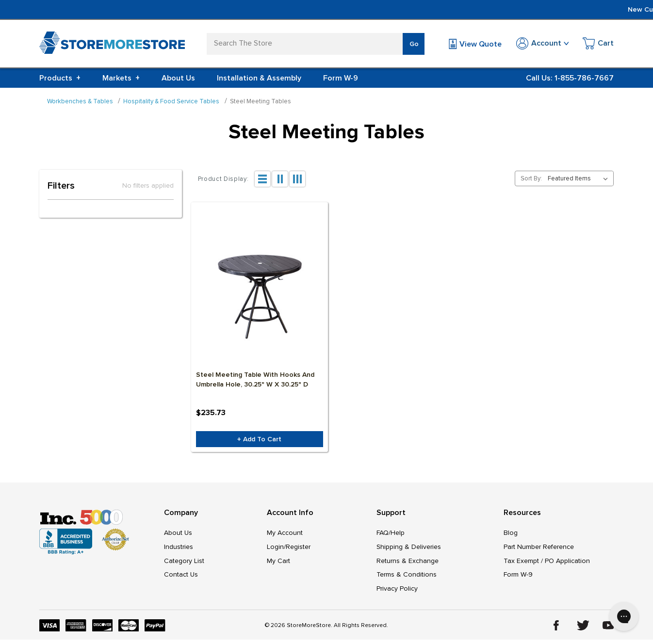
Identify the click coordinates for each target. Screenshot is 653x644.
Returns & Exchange (408, 564)
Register (298, 549)
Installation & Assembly (259, 78)
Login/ (276, 549)
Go (414, 44)
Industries (179, 549)
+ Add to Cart (259, 441)
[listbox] (580, 178)
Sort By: (531, 178)
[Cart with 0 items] (598, 45)
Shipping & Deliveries (409, 549)
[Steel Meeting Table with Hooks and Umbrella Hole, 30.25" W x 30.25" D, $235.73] (260, 297)
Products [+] (60, 78)
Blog (511, 535)
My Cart (278, 564)
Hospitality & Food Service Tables (171, 101)
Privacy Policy (397, 593)
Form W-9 (341, 78)
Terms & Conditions (407, 578)
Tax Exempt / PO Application (547, 564)
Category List (184, 564)
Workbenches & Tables (80, 101)
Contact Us (181, 578)
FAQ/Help (391, 535)
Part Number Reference (539, 549)
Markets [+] (121, 78)
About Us (178, 78)
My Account (285, 535)
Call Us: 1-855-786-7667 (570, 78)
